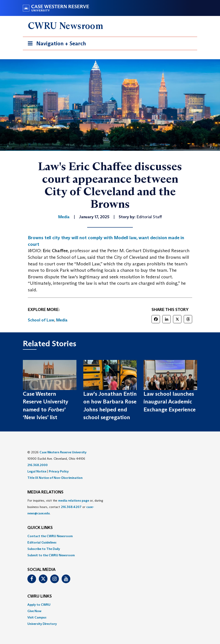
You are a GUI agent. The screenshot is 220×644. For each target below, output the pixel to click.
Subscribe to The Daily (44, 549)
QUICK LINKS (40, 528)
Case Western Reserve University (63, 452)
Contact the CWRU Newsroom (50, 536)
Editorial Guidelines (42, 542)
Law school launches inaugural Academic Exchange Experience (170, 402)
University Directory (42, 624)
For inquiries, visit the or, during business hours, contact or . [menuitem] (65, 507)
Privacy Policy (59, 471)
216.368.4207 (71, 507)
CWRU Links (40, 596)
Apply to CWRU (39, 605)
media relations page (74, 500)
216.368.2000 (38, 465)
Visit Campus (37, 617)
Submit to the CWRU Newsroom (51, 555)
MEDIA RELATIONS (45, 492)
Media (62, 320)
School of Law (41, 320)
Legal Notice (37, 471)
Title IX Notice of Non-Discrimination (55, 478)
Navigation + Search (55, 44)
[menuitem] (110, 536)
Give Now (34, 611)
